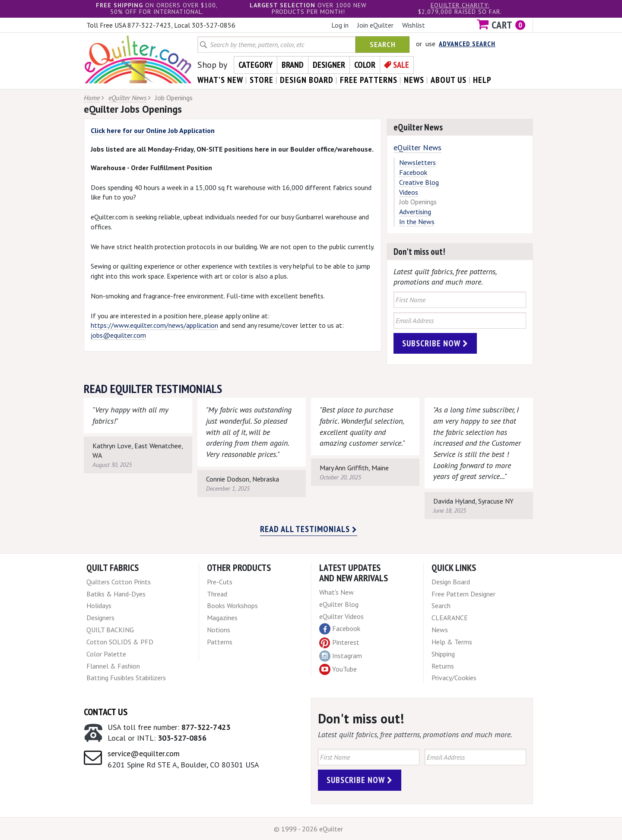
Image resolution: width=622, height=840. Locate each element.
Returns (443, 666)
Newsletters (417, 162)
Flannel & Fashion (113, 666)
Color (365, 65)
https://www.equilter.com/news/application (154, 325)
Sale (401, 65)
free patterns (369, 80)
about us (449, 80)
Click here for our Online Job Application (153, 130)
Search (383, 44)
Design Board (451, 582)
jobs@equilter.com (118, 335)
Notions (219, 630)
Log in (340, 25)
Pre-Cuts (220, 582)
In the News (417, 222)
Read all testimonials (309, 529)
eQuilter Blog (339, 604)
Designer (329, 65)
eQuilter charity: (460, 5)
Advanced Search (467, 44)
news (414, 80)
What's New (336, 592)
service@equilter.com (144, 753)
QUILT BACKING (110, 630)
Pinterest (339, 642)
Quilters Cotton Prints (119, 582)
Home (92, 98)
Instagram (341, 656)
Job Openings (418, 202)
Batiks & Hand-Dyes (116, 594)
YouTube (338, 669)
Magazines (222, 618)
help (482, 80)
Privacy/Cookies (454, 678)
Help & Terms (452, 642)
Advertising (415, 212)
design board (307, 80)
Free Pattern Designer (463, 594)
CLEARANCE (450, 618)
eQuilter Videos (341, 616)
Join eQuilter (375, 25)
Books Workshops (232, 605)
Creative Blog (419, 182)
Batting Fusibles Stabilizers (126, 678)
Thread (217, 594)
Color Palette (106, 654)
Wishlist (414, 25)
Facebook (413, 172)
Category (255, 65)
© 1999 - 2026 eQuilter (308, 829)
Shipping (443, 654)
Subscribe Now (435, 343)
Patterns (220, 642)
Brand (293, 65)
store (262, 80)
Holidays (99, 605)
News (440, 630)
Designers (100, 618)
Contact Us (106, 712)
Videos (409, 192)
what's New (220, 80)
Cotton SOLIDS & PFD (120, 642)
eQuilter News (127, 98)
